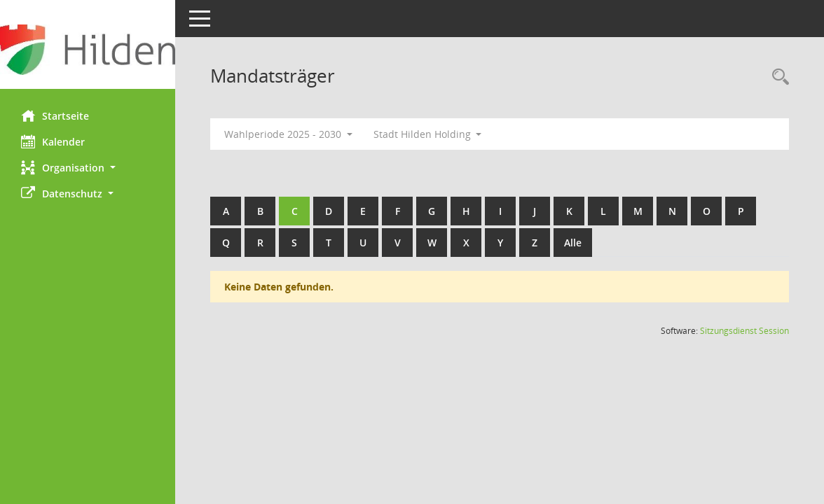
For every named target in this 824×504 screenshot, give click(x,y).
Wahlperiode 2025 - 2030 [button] (288, 134)
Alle (573, 243)
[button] (88, 168)
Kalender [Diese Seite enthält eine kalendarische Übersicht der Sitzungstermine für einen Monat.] (53, 141)
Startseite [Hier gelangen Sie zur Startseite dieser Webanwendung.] (55, 115)
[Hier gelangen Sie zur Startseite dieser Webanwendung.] (88, 50)
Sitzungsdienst (744, 331)
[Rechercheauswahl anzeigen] (777, 77)
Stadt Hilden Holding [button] (428, 134)
